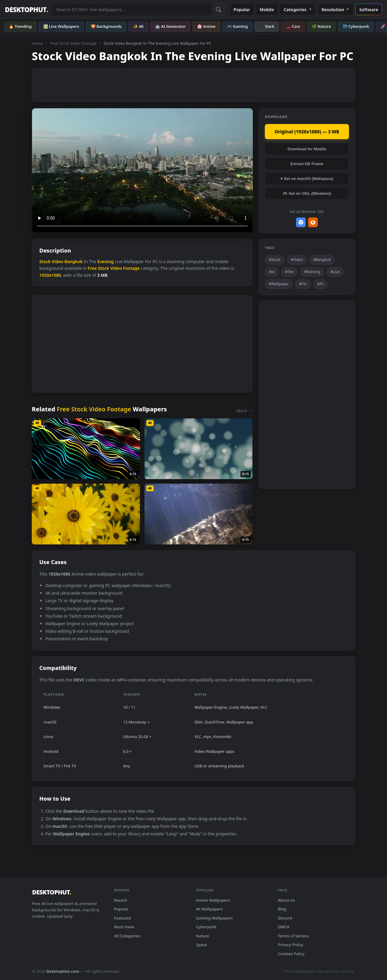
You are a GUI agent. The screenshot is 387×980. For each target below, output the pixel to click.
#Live (335, 272)
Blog (282, 909)
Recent (120, 900)
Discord (285, 918)
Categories (298, 10)
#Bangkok (322, 260)
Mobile (267, 10)
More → (245, 411)
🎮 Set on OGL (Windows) (307, 193)
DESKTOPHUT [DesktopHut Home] (26, 10)
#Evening (312, 272)
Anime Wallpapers (213, 900)
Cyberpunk (206, 927)
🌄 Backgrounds (106, 26)
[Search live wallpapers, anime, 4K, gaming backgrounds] (132, 9)
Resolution (336, 10)
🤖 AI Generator (170, 26)
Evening (106, 261)
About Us (286, 900)
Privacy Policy (291, 945)
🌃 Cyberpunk (356, 26)
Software (369, 10)
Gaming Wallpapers (214, 918)
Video (57, 261)
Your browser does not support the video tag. (142, 170)
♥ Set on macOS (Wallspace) (307, 179)
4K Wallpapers (209, 909)
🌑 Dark (267, 26)
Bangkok (73, 261)
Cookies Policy (291, 954)
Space (202, 945)
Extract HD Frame (307, 164)
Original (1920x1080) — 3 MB (307, 132)
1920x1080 (50, 275)
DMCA (284, 927)
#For (303, 284)
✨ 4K (138, 26)
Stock (45, 261)
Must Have (124, 927)
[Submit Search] (219, 9)
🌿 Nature (321, 26)
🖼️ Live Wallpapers (61, 26)
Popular (242, 10)
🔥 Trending (20, 26)
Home (37, 43)
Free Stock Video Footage (73, 43)
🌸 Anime (206, 26)
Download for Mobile (307, 149)
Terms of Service (293, 936)
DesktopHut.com (63, 971)
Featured (122, 918)
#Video (297, 260)
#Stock (275, 260)
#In (272, 272)
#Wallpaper (279, 284)
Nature (202, 936)
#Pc (320, 284)
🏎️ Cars (293, 26)
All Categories (127, 936)
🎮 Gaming (237, 26)
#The (289, 272)
